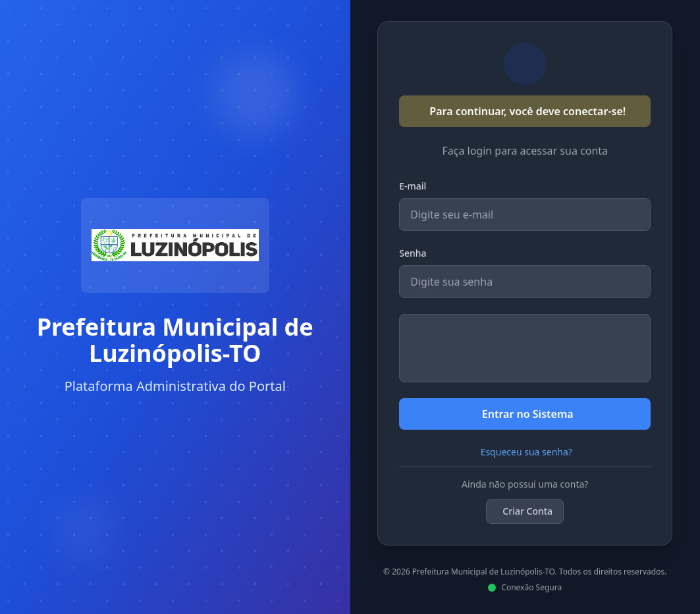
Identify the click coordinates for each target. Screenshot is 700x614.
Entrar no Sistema (528, 414)
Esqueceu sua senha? (526, 452)
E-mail (413, 186)
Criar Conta (527, 511)
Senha (413, 253)
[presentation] (525, 348)
